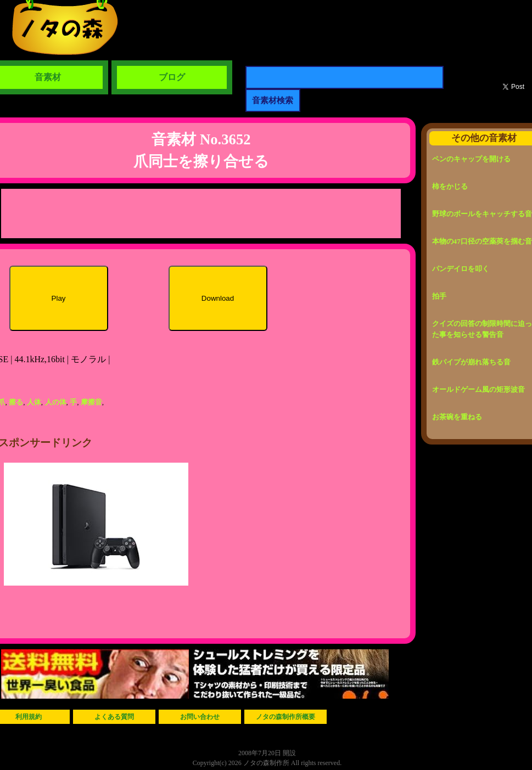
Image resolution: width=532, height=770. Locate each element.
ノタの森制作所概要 (285, 717)
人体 (34, 402)
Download (218, 298)
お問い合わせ (200, 717)
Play (59, 298)
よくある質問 (114, 717)
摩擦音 (91, 402)
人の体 (56, 402)
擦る (16, 402)
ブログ (172, 77)
